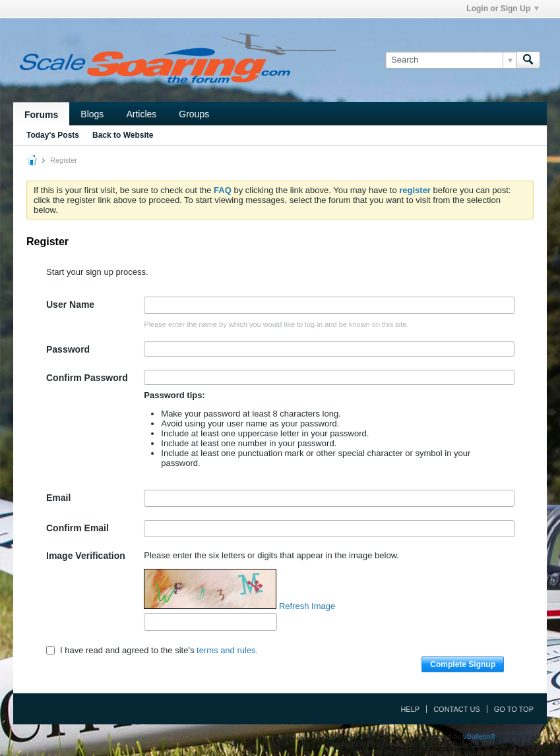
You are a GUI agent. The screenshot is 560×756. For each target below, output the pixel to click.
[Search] (451, 60)
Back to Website (123, 135)
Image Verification (86, 556)
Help (410, 709)
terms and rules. (227, 650)
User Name (70, 305)
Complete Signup (463, 664)
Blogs (92, 114)
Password (68, 349)
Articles (141, 114)
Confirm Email (78, 528)
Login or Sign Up (503, 9)
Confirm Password (87, 378)
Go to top (514, 709)
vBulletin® (480, 736)
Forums (41, 115)
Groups (194, 114)
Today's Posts (53, 135)
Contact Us (457, 709)
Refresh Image (307, 606)
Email (58, 498)
